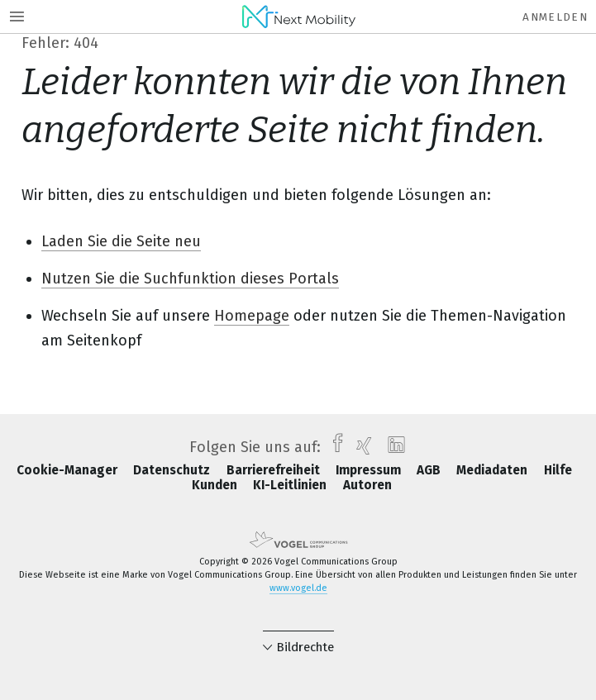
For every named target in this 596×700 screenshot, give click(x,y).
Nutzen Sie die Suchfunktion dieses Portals (190, 279)
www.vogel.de (298, 588)
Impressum (370, 470)
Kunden (216, 485)
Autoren (367, 485)
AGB (430, 470)
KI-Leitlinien (291, 485)
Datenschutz (173, 470)
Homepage (252, 316)
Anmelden (555, 17)
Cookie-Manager (69, 470)
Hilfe (558, 470)
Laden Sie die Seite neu (121, 241)
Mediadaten (493, 470)
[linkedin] (392, 447)
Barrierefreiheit (275, 470)
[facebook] (334, 447)
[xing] (360, 447)
